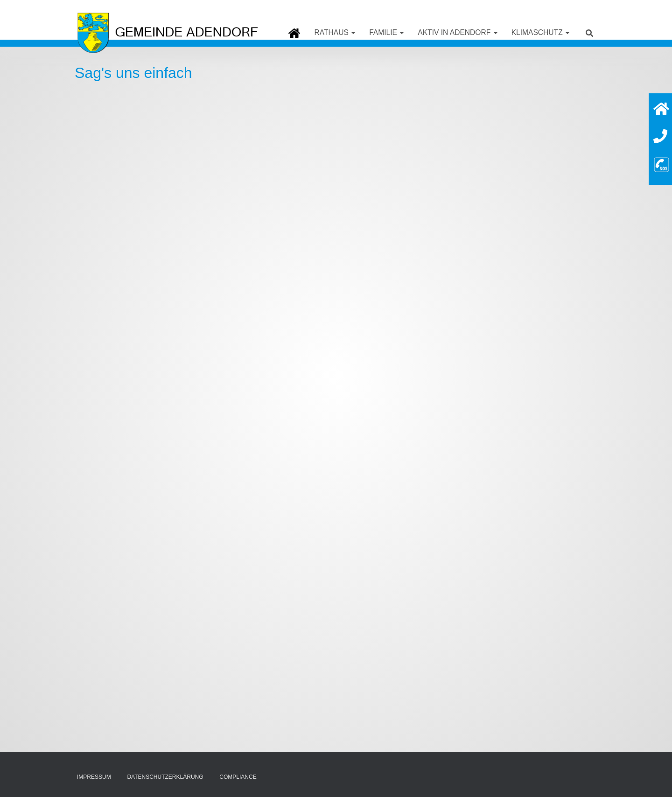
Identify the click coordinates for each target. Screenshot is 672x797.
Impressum (94, 777)
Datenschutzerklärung (165, 777)
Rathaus (335, 32)
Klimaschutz (540, 32)
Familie (386, 32)
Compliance (238, 777)
